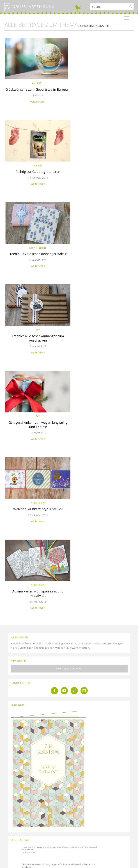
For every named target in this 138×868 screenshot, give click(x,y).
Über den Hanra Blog (14, 833)
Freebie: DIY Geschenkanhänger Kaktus (36, 176)
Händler (116, 847)
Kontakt (41, 833)
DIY (29, 170)
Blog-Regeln (10, 841)
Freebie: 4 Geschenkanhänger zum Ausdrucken (103, 178)
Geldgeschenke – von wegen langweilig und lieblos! (36, 265)
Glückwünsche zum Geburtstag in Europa (36, 92)
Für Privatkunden (121, 838)
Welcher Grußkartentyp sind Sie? (103, 262)
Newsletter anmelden (69, 426)
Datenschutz (10, 850)
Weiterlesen (36, 106)
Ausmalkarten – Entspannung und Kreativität (36, 351)
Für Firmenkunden (121, 842)
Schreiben (103, 256)
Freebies (39, 170)
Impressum (10, 854)
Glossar (8, 837)
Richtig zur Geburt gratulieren (103, 89)
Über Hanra (10, 846)
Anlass (36, 83)
